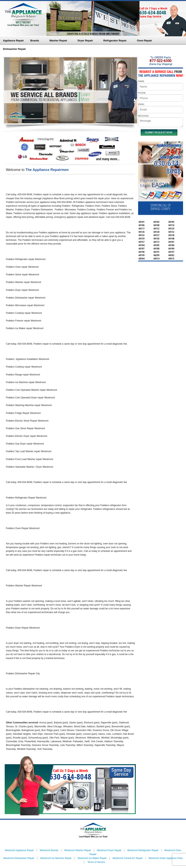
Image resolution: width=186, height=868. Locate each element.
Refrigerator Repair (115, 41)
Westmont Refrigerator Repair (143, 850)
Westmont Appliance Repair (19, 850)
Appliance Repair (13, 41)
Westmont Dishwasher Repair (19, 858)
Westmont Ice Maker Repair (92, 858)
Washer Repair (58, 41)
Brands (35, 41)
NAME (141, 81)
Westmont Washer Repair (78, 850)
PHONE (142, 93)
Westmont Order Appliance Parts (166, 858)
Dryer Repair (85, 41)
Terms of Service (96, 862)
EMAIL (141, 104)
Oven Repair (145, 41)
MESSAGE (143, 116)
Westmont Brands (49, 850)
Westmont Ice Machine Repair (56, 858)
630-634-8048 (153, 12)
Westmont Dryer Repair (109, 850)
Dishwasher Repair (14, 49)
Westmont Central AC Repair (128, 858)
